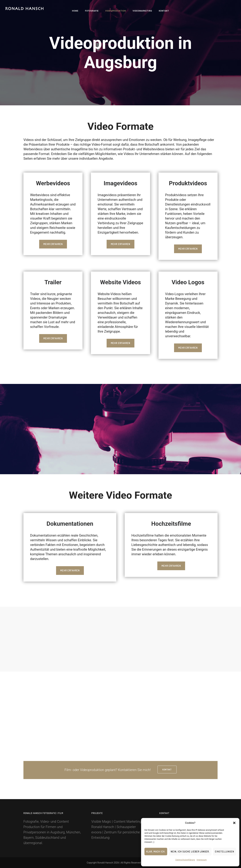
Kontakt (164, 11)
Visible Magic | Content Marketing (116, 822)
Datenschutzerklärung (185, 860)
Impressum (202, 860)
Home (75, 11)
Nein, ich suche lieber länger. (190, 852)
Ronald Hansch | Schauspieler (114, 827)
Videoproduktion (116, 11)
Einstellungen (225, 852)
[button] (234, 823)
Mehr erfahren (53, 244)
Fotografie (92, 11)
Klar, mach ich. (156, 852)
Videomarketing (142, 11)
